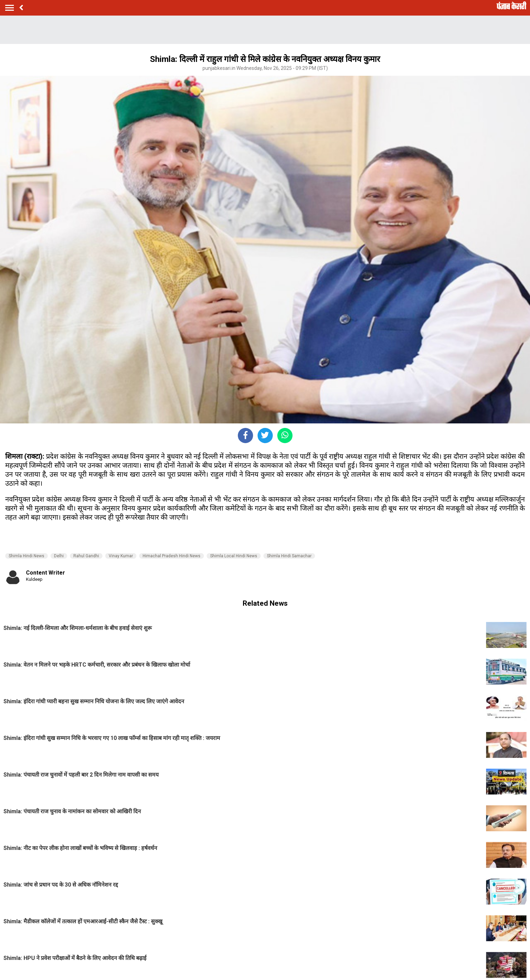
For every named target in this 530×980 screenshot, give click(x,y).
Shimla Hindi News (26, 556)
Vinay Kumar (121, 556)
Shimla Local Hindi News (234, 556)
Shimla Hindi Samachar (289, 556)
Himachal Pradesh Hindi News (172, 556)
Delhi (59, 556)
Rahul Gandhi (86, 556)
